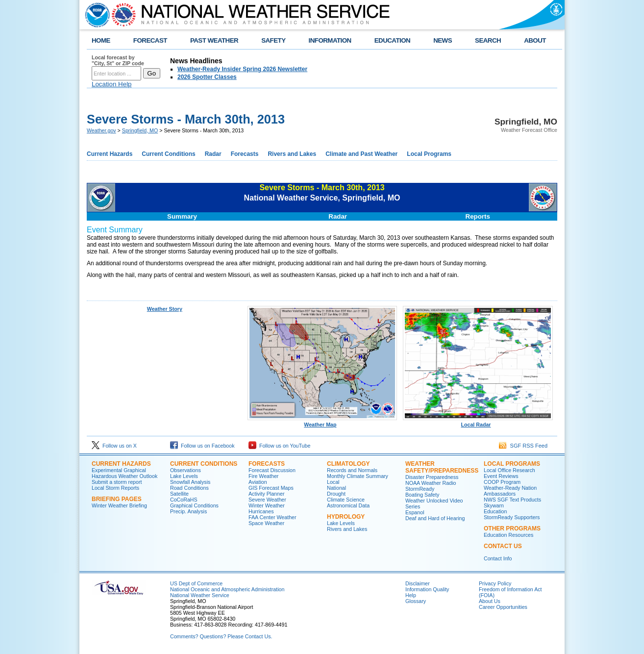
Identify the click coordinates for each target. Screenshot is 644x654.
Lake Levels (184, 476)
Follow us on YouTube (279, 446)
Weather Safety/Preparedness (442, 467)
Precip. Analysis (188, 511)
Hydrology (346, 517)
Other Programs (512, 528)
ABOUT (535, 40)
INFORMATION (330, 40)
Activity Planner (266, 494)
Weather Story (165, 309)
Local (333, 482)
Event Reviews (501, 476)
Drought (336, 494)
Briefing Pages (117, 499)
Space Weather (266, 523)
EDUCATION (392, 40)
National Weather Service (200, 595)
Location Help (112, 84)
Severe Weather (267, 500)
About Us (490, 601)
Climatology (348, 464)
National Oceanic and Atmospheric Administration (227, 589)
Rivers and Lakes (292, 154)
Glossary (416, 601)
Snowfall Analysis (190, 482)
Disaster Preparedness (432, 477)
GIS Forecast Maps (271, 488)
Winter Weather (267, 505)
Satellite (179, 494)
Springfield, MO (140, 130)
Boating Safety (422, 495)
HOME (101, 40)
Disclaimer (418, 583)
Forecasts (245, 154)
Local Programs (429, 154)
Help (411, 595)
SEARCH (488, 40)
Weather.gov (101, 130)
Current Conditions (168, 154)
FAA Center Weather (272, 517)
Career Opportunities (503, 607)
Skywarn (494, 505)
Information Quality (427, 589)
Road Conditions (189, 488)
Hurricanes (261, 511)
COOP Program (502, 482)
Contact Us (503, 546)
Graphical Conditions (194, 505)
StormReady (420, 489)
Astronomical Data (348, 505)
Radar (213, 154)
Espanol (415, 512)
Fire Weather (263, 476)
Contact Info (498, 558)
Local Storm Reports (115, 488)
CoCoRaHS (184, 500)
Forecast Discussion (272, 470)
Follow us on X (114, 446)
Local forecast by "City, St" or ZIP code (118, 60)
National (336, 488)
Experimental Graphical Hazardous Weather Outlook (124, 473)
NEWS (443, 40)
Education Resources (508, 535)
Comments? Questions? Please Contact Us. (221, 636)
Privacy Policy (495, 583)
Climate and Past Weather (361, 154)
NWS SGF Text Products (512, 500)
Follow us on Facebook (202, 446)
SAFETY (273, 40)
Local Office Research (509, 470)
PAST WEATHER (214, 40)
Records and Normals (352, 470)
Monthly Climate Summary (358, 476)
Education (495, 511)
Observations (186, 470)
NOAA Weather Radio (431, 483)
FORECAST (150, 40)
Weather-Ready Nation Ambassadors (510, 491)
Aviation (258, 482)
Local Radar (478, 422)
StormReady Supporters (512, 517)
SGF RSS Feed (523, 446)
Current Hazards (110, 154)
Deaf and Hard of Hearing (435, 518)
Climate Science (346, 500)
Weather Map (322, 422)
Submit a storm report (117, 482)
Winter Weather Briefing (119, 505)
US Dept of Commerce (196, 583)
